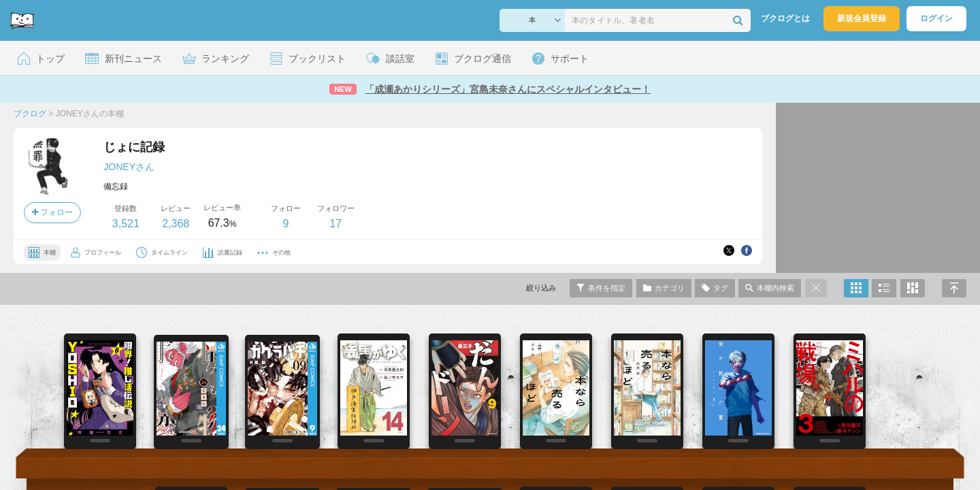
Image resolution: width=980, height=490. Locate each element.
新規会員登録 (862, 18)
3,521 (126, 224)
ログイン (936, 18)
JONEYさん (129, 167)
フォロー (52, 212)
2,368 (176, 224)
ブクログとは (785, 18)
